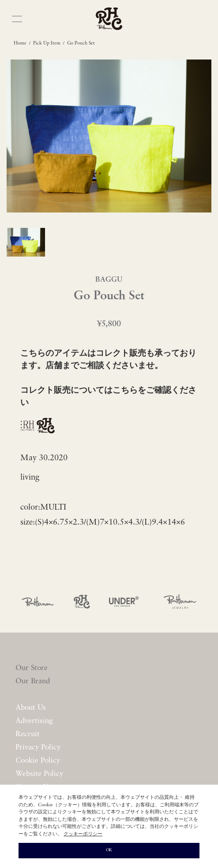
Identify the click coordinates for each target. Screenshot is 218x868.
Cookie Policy (38, 761)
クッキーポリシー (83, 834)
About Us (31, 708)
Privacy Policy (38, 747)
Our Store (32, 668)
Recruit (28, 734)
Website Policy (39, 774)
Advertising (34, 721)
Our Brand (33, 681)
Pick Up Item (47, 43)
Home (20, 43)
